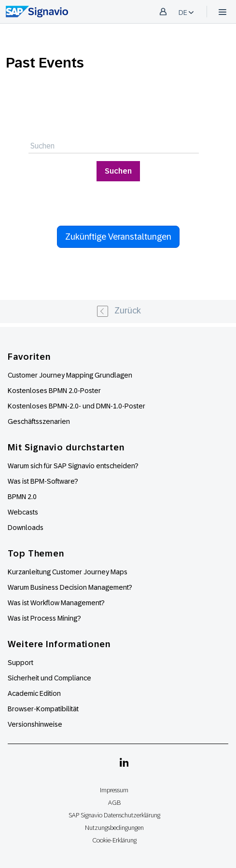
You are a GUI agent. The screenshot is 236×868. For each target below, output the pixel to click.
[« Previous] (118, 312)
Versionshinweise (35, 724)
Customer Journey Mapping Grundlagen (70, 375)
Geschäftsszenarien (39, 421)
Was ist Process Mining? (44, 618)
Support (21, 663)
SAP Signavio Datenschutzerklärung (114, 815)
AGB (114, 803)
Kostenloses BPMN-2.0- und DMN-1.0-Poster (76, 406)
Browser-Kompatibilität (43, 709)
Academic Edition (34, 693)
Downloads (26, 528)
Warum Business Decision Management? (70, 587)
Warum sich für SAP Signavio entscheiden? (73, 466)
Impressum (114, 790)
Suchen (118, 171)
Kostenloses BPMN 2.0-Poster (54, 391)
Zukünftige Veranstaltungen (118, 237)
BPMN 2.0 (22, 497)
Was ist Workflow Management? (56, 603)
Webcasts (23, 512)
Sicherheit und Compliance (49, 678)
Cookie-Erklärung (114, 840)
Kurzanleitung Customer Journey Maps (68, 572)
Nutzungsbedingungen (114, 828)
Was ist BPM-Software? (43, 481)
